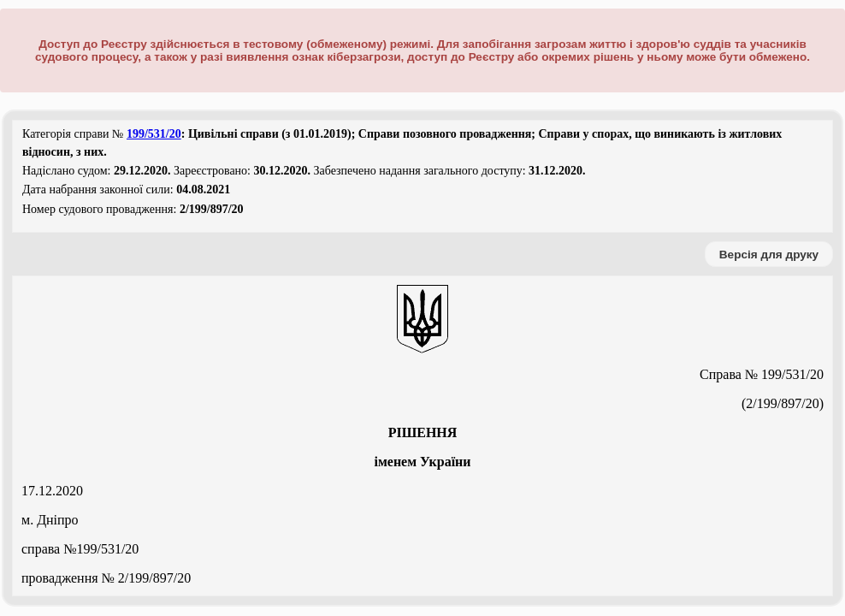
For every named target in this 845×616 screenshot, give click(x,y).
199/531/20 (154, 134)
